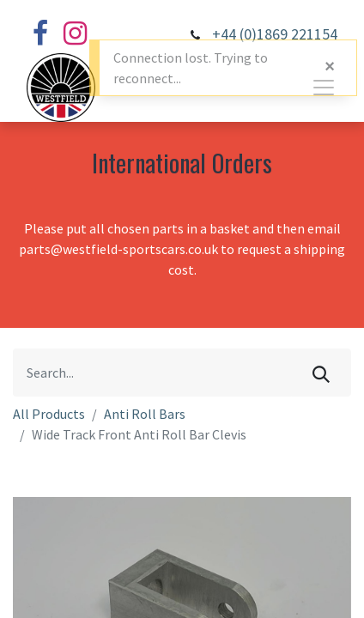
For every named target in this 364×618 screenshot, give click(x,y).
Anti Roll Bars (145, 414)
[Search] (321, 373)
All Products (49, 414)
